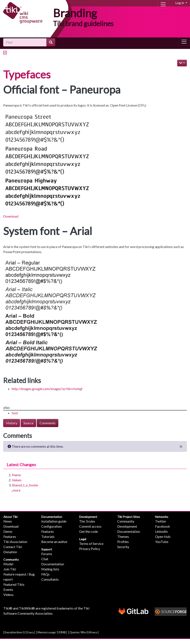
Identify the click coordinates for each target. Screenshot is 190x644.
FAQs (45, 574)
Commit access (90, 526)
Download (11, 216)
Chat (45, 559)
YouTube (162, 542)
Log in (180, 3)
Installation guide (54, 521)
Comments (48, 423)
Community (11, 559)
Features (10, 536)
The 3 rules (87, 521)
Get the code (89, 531)
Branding (75, 13)
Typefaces (27, 74)
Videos (9, 595)
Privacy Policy (90, 549)
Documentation (52, 517)
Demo (8, 531)
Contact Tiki (13, 547)
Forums (47, 554)
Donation (10, 552)
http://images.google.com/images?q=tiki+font (47, 389)
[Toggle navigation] (163, 4)
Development (88, 517)
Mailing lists (50, 569)
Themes (123, 536)
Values (17, 480)
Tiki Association (15, 542)
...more (16, 490)
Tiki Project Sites (129, 517)
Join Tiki (10, 569)
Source (28, 423)
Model (8, 564)
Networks (162, 517)
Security (123, 547)
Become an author (54, 542)
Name (16, 475)
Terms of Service (91, 544)
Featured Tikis (14, 584)
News (8, 521)
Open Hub (163, 536)
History (12, 423)
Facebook (163, 526)
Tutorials (48, 536)
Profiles (123, 542)
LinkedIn (161, 531)
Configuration (51, 526)
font (15, 413)
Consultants (50, 579)
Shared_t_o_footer (25, 485)
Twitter (161, 521)
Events (8, 589)
